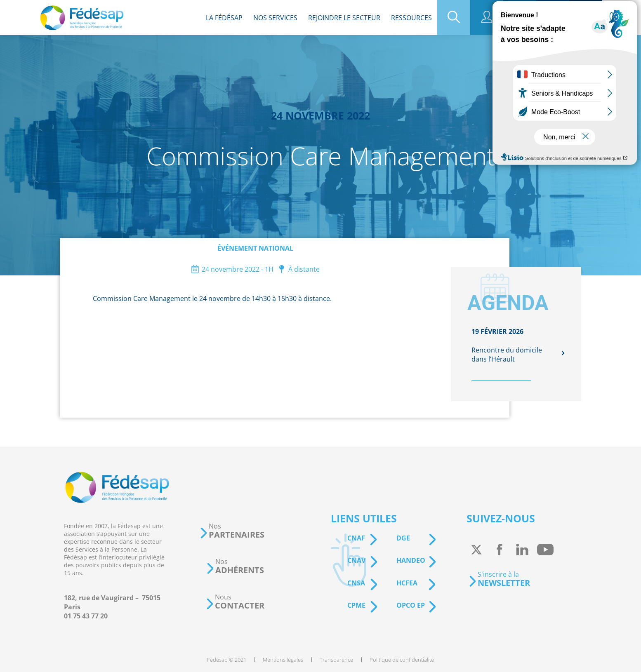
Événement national (255, 248)
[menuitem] (224, 18)
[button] (232, 531)
